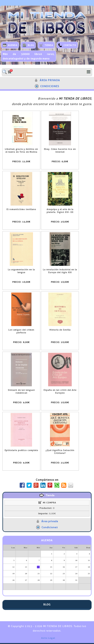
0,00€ (47, 514)
